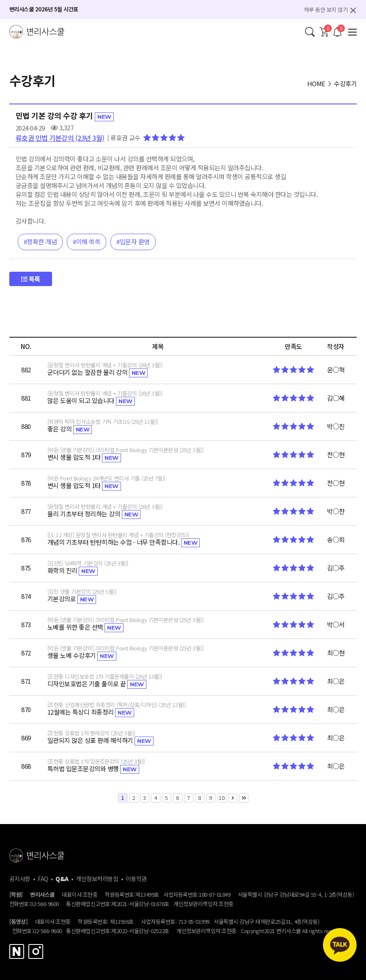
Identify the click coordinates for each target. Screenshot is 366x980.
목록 (31, 279)
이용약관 (136, 879)
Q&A (62, 879)
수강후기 (345, 83)
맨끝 (244, 798)
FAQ (43, 879)
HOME (316, 83)
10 (221, 797)
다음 (233, 798)
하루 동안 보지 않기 (326, 10)
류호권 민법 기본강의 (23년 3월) (60, 138)
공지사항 (20, 879)
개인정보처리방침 (97, 879)
